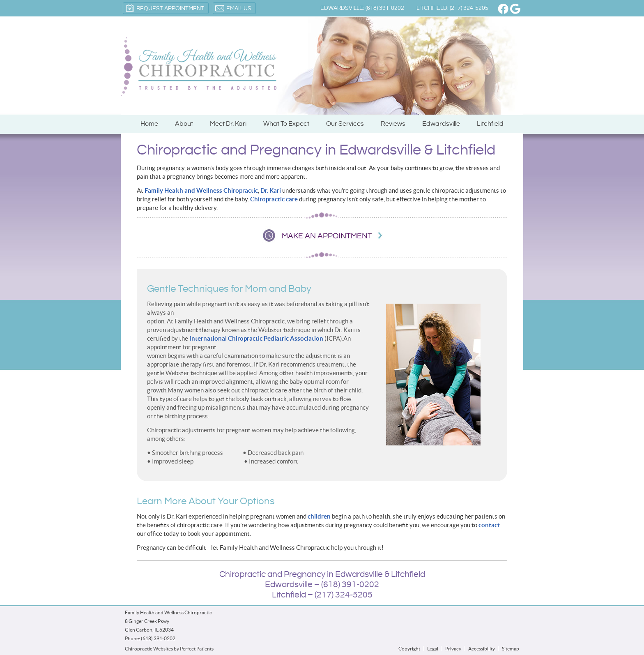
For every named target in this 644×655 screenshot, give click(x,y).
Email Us (233, 8)
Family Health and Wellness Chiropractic (201, 190)
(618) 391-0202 (158, 638)
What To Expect (286, 124)
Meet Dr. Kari (228, 124)
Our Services (345, 124)
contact (489, 525)
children (319, 516)
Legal (433, 649)
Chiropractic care (274, 199)
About (184, 124)
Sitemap (511, 649)
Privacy (453, 649)
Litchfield (490, 124)
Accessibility (482, 649)
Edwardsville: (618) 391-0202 (362, 8)
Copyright (409, 649)
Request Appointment (165, 8)
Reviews (393, 124)
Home (149, 124)
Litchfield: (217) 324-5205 (452, 8)
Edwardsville (441, 124)
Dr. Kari (271, 190)
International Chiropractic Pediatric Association (256, 338)
